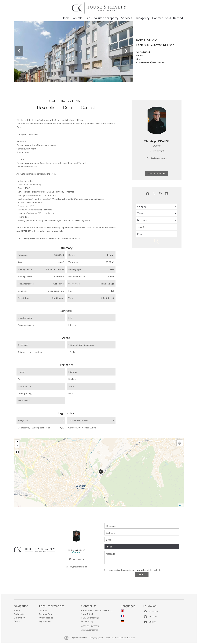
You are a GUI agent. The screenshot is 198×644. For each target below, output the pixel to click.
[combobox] (157, 206)
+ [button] (18, 442)
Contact (88, 107)
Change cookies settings (78, 638)
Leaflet (181, 505)
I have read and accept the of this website (134, 570)
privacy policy (140, 570)
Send (142, 574)
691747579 (159, 151)
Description (47, 107)
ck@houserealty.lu (159, 158)
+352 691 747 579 (90, 626)
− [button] (18, 446)
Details (69, 107)
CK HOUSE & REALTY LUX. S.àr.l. (97, 610)
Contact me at (157, 173)
